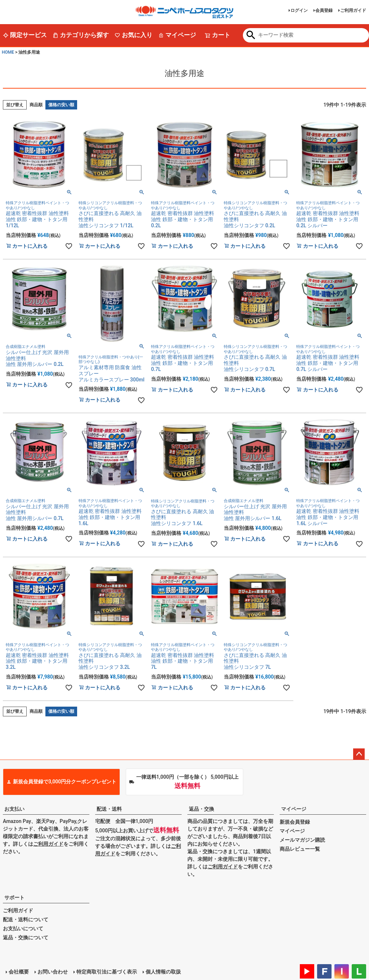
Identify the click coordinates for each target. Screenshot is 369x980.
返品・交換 (201, 809)
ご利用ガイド (353, 10)
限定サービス (25, 35)
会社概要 (19, 972)
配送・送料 (109, 809)
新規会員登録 (295, 822)
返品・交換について (26, 938)
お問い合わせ (53, 972)
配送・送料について (26, 919)
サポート (14, 898)
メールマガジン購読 (302, 840)
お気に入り (134, 35)
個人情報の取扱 (163, 972)
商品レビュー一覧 (300, 849)
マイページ (177, 35)
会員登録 (324, 10)
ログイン (299, 10)
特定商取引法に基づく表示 (107, 972)
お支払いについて (23, 928)
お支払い (14, 809)
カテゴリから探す (81, 35)
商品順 (36, 105)
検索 (251, 36)
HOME (8, 52)
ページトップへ (359, 754)
